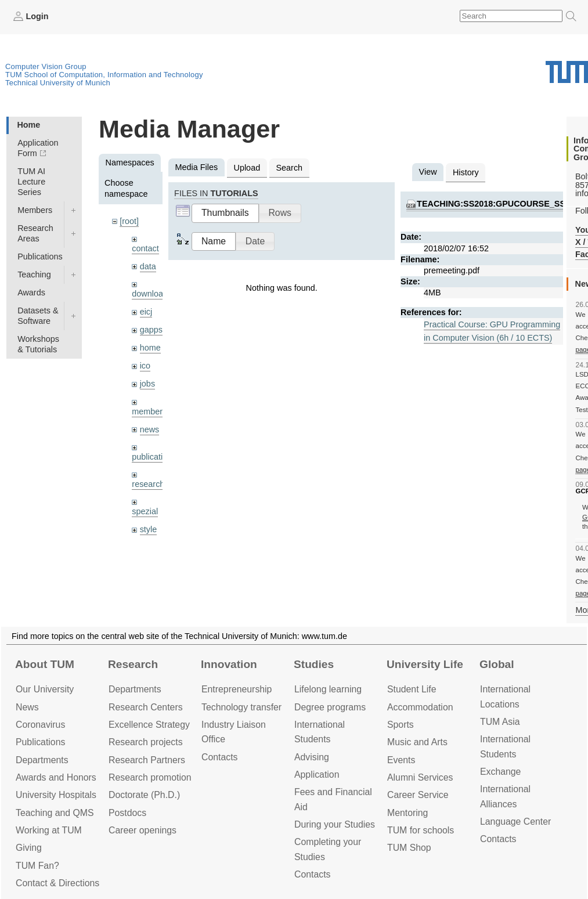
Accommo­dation (420, 707)
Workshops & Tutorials (38, 344)
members (149, 411)
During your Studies (335, 824)
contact (145, 248)
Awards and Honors (56, 777)
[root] (129, 221)
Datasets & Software (38, 316)
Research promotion (150, 777)
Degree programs (330, 707)
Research (133, 664)
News (27, 707)
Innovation (229, 664)
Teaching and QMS (55, 813)
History (466, 172)
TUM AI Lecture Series (31, 182)
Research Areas (35, 233)
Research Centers (146, 707)
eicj (146, 312)
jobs (147, 384)
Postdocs (127, 813)
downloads (152, 294)
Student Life (412, 689)
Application (317, 775)
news (150, 429)
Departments (42, 760)
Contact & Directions (57, 883)
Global (497, 664)
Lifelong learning (328, 689)
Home (28, 125)
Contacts (219, 757)
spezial (145, 511)
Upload (247, 168)
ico (145, 366)
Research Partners (147, 760)
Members (35, 210)
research (148, 484)
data (148, 266)
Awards (31, 293)
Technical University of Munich (58, 83)
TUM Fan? (37, 866)
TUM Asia (500, 722)
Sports (401, 725)
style (149, 529)
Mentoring (407, 813)
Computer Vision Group (46, 66)
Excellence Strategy (149, 725)
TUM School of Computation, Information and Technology (104, 75)
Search (289, 168)
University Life (425, 664)
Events (401, 760)
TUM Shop (409, 848)
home (150, 348)
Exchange (500, 772)
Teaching (34, 275)
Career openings (143, 830)
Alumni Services (420, 777)
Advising (312, 757)
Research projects (146, 742)
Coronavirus (40, 725)
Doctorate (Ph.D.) (144, 795)
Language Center (515, 822)
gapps (151, 330)
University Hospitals (56, 795)
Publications (40, 257)
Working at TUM (49, 830)
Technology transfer (241, 707)
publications (154, 457)
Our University (45, 689)
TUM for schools (421, 830)
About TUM (45, 664)
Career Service (418, 795)
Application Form (38, 148)
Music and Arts (417, 742)
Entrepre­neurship (237, 689)
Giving (29, 848)
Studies (314, 664)
